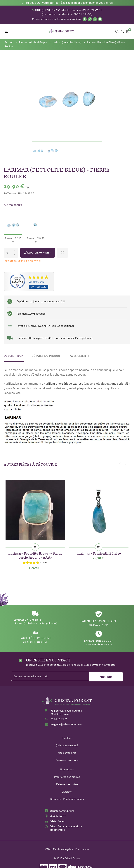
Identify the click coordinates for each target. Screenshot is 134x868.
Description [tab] (14, 356)
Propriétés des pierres (67, 777)
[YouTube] (100, 19)
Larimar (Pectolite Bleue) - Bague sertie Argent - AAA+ (35, 555)
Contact (67, 738)
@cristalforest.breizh (62, 811)
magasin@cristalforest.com (67, 724)
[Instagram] (90, 19)
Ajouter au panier (38, 253)
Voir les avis (39, 287)
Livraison (67, 792)
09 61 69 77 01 (59, 719)
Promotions (67, 769)
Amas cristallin (120, 384)
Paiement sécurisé (67, 784)
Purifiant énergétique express (63, 384)
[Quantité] (11, 253)
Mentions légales (63, 849)
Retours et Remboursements (67, 799)
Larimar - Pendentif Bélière (99, 553)
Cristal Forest (58, 821)
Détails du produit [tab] (47, 356)
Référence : (10, 193)
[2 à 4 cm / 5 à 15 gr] (13, 227)
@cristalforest (58, 816)
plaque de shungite (90, 388)
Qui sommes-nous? (67, 745)
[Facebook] (85, 19)
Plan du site (82, 849)
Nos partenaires (67, 753)
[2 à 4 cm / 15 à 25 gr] (36, 227)
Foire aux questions (67, 760)
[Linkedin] (95, 19)
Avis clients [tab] (80, 356)
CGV (48, 849)
